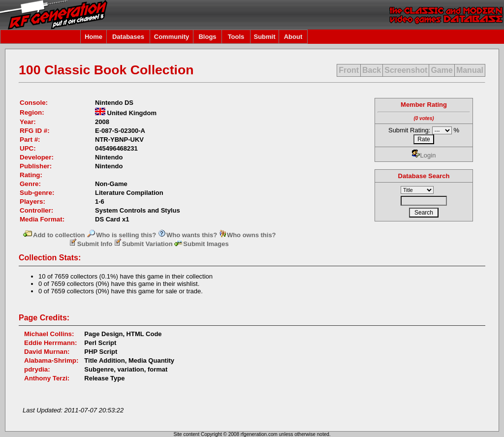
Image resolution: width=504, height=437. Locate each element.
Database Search (424, 176)
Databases (128, 37)
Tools (236, 37)
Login (424, 155)
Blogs (207, 37)
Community (172, 37)
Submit (264, 37)
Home (94, 37)
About (293, 37)
